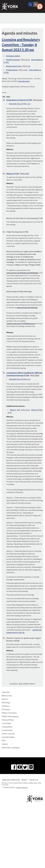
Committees (7, 727)
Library (5, 744)
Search (5, 699)
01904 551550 (9, 788)
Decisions (6, 709)
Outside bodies (8, 737)
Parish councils (8, 734)
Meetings (6, 703)
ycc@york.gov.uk (22, 788)
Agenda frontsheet (18, 60)
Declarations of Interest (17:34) (24, 100)
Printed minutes (17, 70)
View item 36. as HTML (20, 379)
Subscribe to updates (11, 748)
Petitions (6, 706)
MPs (4, 741)
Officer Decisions (9, 713)
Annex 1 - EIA (20, 410)
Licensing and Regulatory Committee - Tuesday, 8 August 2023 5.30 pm (21, 45)
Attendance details (13, 56)
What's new (7, 696)
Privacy (25, 780)
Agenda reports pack (18, 66)
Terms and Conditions (11, 780)
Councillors (7, 723)
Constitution (7, 730)
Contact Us (34, 780)
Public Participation (10, 716)
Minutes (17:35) (18, 173)
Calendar (6, 692)
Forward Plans (8, 720)
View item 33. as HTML (20, 104)
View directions (24, 81)
